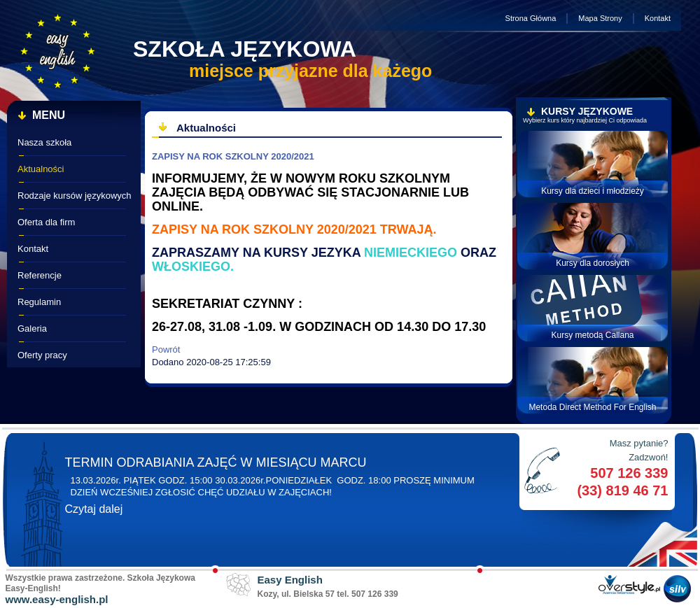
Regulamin (39, 302)
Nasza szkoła (44, 142)
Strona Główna (531, 18)
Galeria (32, 328)
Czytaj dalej (94, 509)
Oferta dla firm (46, 222)
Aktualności (41, 169)
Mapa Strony (600, 18)
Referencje (40, 275)
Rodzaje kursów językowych (75, 196)
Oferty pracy (42, 355)
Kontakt (658, 18)
